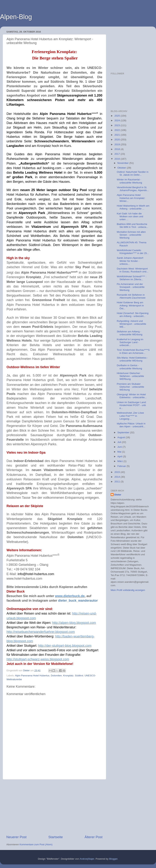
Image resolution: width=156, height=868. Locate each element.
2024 (118, 120)
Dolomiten (56, 676)
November (123, 163)
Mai (120, 452)
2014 (118, 477)
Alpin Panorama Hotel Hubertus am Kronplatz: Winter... (131, 198)
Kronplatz (68, 676)
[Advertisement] (54, 807)
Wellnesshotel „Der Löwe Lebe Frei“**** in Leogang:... (130, 416)
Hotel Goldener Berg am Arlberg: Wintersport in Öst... (130, 305)
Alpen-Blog (16, 17)
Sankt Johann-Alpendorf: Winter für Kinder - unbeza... (130, 261)
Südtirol (79, 676)
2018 (118, 149)
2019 (118, 144)
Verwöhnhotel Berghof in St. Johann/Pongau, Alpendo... (133, 189)
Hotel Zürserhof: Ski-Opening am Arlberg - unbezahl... (133, 315)
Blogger (113, 859)
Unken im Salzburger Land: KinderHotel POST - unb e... (132, 405)
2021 (118, 135)
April (120, 456)
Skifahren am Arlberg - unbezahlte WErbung (130, 333)
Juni (120, 447)
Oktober (122, 168)
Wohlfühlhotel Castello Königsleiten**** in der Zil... (133, 252)
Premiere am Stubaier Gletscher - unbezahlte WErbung (131, 387)
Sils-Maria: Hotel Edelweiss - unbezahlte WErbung (132, 359)
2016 (118, 159)
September (124, 432)
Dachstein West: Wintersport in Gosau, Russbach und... (133, 270)
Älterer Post (94, 837)
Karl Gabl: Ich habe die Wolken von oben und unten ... (130, 216)
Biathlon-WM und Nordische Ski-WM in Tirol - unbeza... (133, 226)
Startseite (56, 837)
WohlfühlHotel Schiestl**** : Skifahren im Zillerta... (132, 278)
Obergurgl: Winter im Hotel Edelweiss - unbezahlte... (132, 396)
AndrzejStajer (87, 859)
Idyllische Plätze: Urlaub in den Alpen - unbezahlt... (131, 425)
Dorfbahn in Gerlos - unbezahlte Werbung (129, 367)
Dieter (118, 495)
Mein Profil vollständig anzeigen (128, 590)
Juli (120, 442)
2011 (118, 482)
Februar (122, 466)
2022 (118, 130)
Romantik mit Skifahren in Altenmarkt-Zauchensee (131, 296)
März (120, 461)
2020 (118, 140)
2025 (118, 116)
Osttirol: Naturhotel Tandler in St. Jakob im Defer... (133, 173)
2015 (118, 472)
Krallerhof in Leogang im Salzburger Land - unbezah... (130, 342)
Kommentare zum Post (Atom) (36, 844)
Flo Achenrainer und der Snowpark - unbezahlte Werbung (131, 287)
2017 (118, 154)
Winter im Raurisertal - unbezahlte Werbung (129, 181)
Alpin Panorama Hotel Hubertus (32, 676)
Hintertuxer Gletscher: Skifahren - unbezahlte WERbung (130, 376)
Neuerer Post (16, 837)
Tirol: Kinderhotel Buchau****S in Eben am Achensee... (133, 351)
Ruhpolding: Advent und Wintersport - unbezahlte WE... (132, 324)
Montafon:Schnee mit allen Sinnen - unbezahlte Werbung (131, 235)
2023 (118, 125)
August (122, 437)
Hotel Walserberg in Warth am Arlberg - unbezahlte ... (133, 207)
